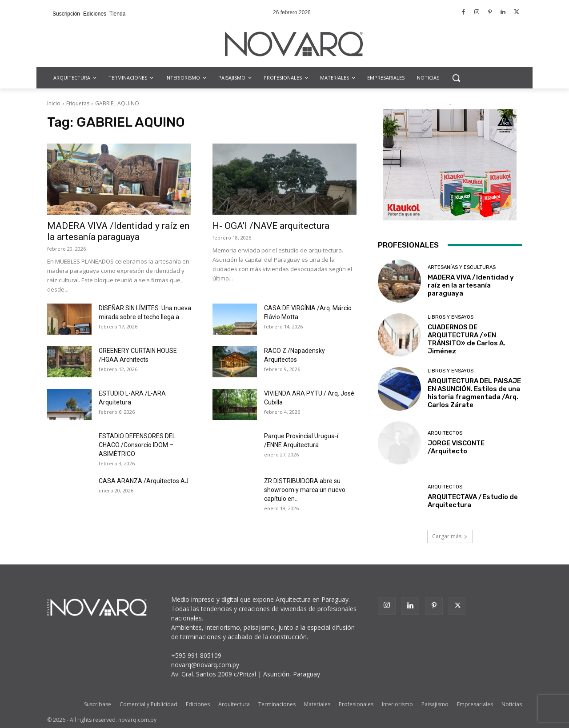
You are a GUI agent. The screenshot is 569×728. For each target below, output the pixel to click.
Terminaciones (277, 704)
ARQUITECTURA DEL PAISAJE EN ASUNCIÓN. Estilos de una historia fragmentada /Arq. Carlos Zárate (474, 393)
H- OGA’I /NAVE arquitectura (271, 226)
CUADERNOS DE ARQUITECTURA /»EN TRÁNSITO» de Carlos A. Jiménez (467, 339)
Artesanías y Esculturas (462, 267)
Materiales (317, 704)
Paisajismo (435, 704)
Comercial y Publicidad (148, 704)
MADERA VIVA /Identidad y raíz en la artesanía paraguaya (118, 231)
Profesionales (356, 704)
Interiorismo (397, 704)
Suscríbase (98, 704)
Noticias (512, 704)
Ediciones (198, 704)
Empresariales (475, 704)
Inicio (54, 103)
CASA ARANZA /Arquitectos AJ (144, 481)
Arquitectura (234, 704)
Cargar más (450, 536)
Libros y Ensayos (451, 317)
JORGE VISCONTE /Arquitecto (456, 447)
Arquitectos (445, 433)
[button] (456, 78)
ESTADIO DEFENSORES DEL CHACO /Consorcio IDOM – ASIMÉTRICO (137, 445)
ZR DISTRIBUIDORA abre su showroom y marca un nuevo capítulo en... (305, 490)
